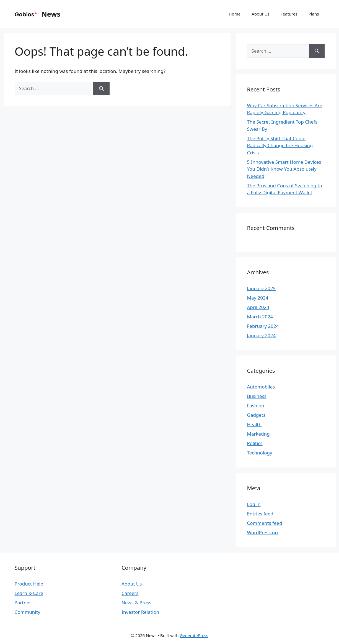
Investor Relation (140, 612)
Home (235, 14)
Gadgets (256, 415)
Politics (255, 443)
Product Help (29, 584)
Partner (23, 603)
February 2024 (263, 326)
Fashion (256, 406)
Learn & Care (29, 593)
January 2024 (262, 335)
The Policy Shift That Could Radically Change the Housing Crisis (280, 145)
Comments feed (265, 523)
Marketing (258, 434)
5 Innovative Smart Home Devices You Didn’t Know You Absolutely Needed (284, 169)
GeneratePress (194, 635)
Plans (314, 14)
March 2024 (260, 317)
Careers (130, 593)
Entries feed (260, 514)
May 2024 (258, 298)
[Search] (101, 88)
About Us (261, 14)
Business (257, 396)
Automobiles (261, 387)
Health (254, 424)
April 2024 (258, 307)
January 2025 (262, 288)
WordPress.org (263, 532)
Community (28, 612)
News (51, 14)
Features (289, 14)
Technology (260, 453)
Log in (254, 504)
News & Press (136, 603)
